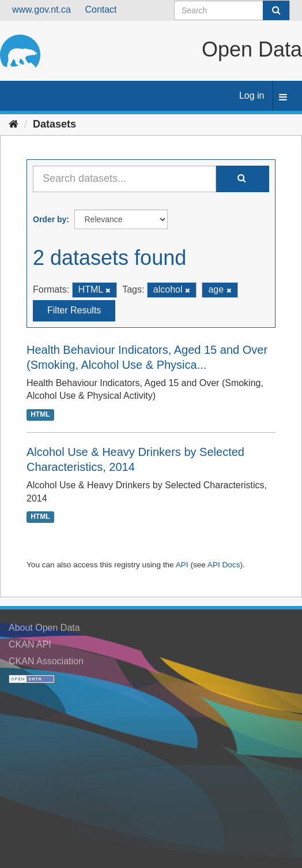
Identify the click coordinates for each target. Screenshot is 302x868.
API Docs (224, 565)
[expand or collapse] (283, 98)
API (182, 565)
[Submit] (276, 10)
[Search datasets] (232, 10)
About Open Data (44, 628)
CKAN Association (46, 661)
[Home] (14, 124)
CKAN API (30, 644)
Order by (50, 219)
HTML (40, 414)
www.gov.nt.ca (41, 10)
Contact (101, 10)
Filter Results (74, 310)
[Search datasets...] (124, 179)
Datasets (54, 124)
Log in (252, 96)
